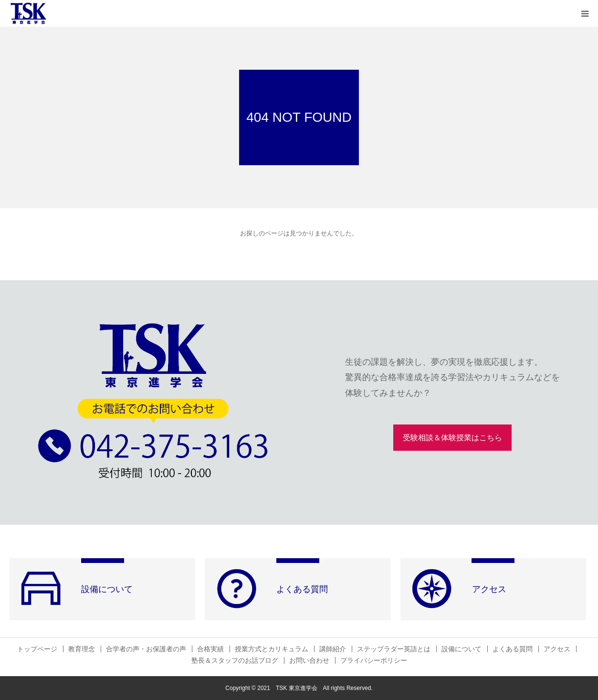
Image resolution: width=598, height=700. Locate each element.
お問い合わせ (309, 660)
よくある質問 (513, 649)
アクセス (557, 649)
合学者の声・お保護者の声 (146, 649)
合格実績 (210, 649)
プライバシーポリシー (374, 660)
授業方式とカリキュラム (272, 649)
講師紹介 (333, 649)
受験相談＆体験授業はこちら (452, 438)
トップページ (37, 649)
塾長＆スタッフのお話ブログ (235, 660)
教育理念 (82, 649)
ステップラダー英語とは (394, 649)
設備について (462, 649)
